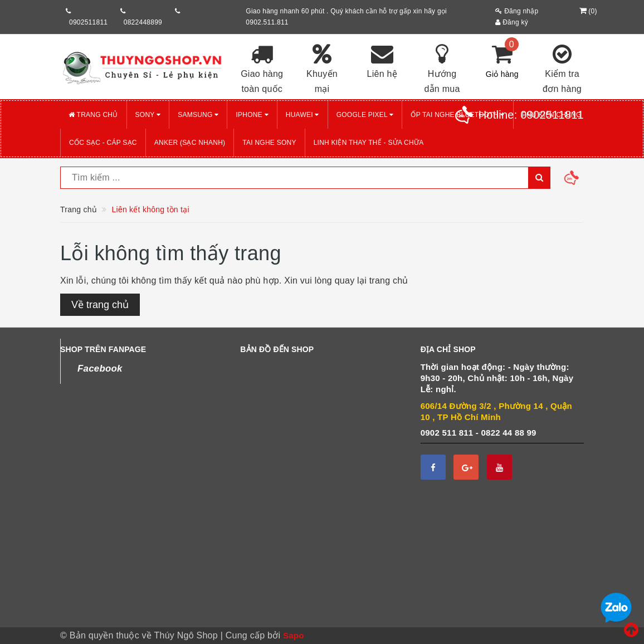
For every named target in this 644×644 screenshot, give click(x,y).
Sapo (294, 635)
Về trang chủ (100, 305)
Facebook (100, 369)
